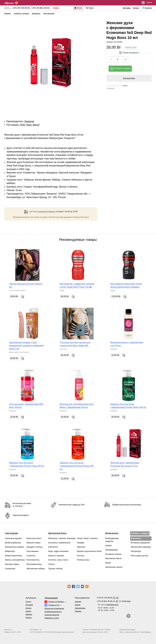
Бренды (29, 618)
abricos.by (8, 630)
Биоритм (29, 121)
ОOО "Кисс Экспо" (30, 125)
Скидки (56, 8)
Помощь (78, 611)
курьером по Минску (47, 212)
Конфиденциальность (53, 612)
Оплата (136, 8)
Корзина (78, 602)
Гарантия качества (52, 615)
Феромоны (36, 13)
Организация (51, 598)
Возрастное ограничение (54, 608)
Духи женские (49, 13)
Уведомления (80, 608)
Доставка (127, 8)
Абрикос (7, 13)
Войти (147, 3)
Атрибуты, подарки (21, 13)
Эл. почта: (108, 605)
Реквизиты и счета (52, 618)
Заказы (78, 605)
